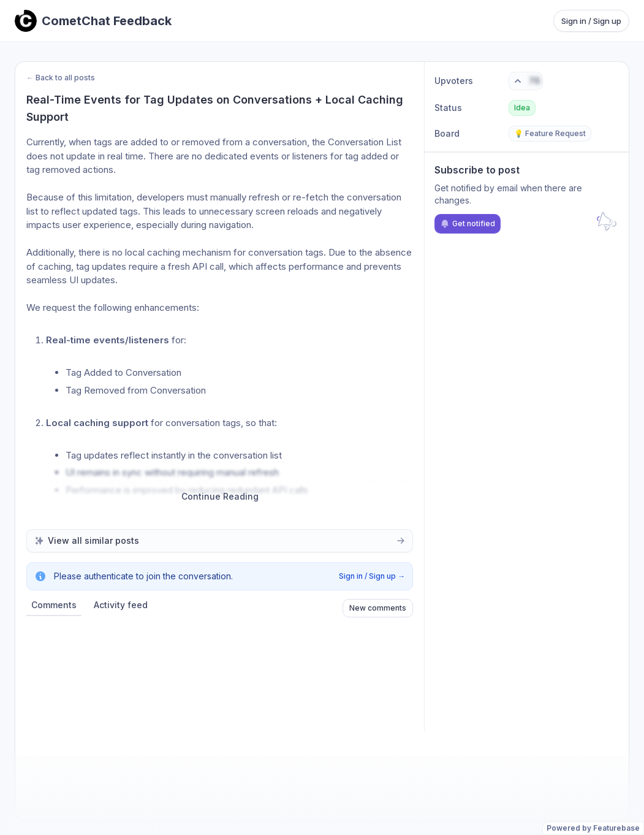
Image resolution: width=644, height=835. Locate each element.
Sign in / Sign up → (372, 576)
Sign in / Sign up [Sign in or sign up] (591, 21)
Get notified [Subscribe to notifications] (468, 224)
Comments (54, 605)
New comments (378, 608)
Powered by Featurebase (593, 828)
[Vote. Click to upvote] (526, 81)
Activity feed (121, 605)
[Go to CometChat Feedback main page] (93, 21)
